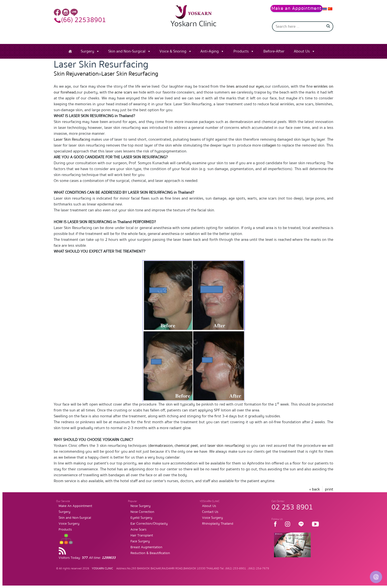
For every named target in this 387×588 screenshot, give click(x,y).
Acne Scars (138, 530)
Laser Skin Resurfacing (130, 74)
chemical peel (186, 446)
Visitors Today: (87, 558)
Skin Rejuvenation (76, 74)
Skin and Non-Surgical (127, 51)
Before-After (274, 51)
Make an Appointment (297, 8)
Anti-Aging (210, 51)
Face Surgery (140, 541)
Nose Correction (142, 512)
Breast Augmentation (146, 547)
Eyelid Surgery (141, 518)
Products (241, 51)
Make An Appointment (75, 506)
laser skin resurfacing (226, 446)
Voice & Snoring (173, 51)
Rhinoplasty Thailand (218, 524)
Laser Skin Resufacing (72, 139)
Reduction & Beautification (150, 553)
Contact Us (210, 512)
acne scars (123, 92)
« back (315, 489)
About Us (302, 51)
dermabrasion (161, 446)
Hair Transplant (142, 535)
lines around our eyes (245, 86)
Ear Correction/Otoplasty (149, 524)
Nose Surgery (141, 506)
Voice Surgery (69, 524)
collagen (269, 145)
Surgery (87, 51)
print (329, 489)
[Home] (70, 51)
